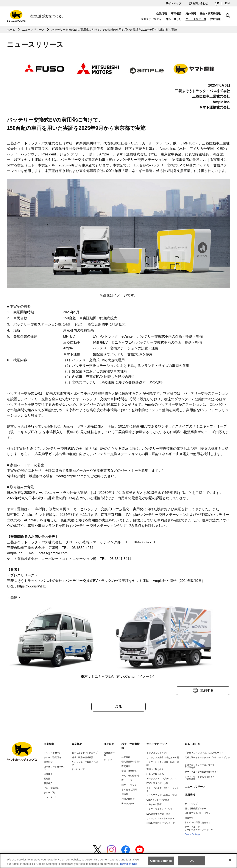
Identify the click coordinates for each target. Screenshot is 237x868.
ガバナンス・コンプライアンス (162, 779)
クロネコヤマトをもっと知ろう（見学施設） (200, 778)
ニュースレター (51, 797)
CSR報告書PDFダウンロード (161, 823)
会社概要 (48, 774)
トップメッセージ (53, 753)
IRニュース (127, 780)
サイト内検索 (228, 15)
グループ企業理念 (53, 757)
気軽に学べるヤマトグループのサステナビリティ (207, 759)
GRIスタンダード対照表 (158, 800)
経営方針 (126, 757)
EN (228, 3)
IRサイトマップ (129, 785)
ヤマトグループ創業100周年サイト (202, 772)
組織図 (47, 779)
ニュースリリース (196, 19)
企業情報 (162, 14)
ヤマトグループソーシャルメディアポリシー (199, 828)
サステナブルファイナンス (159, 809)
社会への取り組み (155, 774)
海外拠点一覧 (109, 754)
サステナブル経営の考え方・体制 (163, 757)
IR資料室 (126, 766)
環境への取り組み (155, 769)
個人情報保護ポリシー (195, 808)
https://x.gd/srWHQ (32, 586)
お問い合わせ (198, 3)
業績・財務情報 (129, 771)
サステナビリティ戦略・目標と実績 (163, 763)
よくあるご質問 (129, 790)
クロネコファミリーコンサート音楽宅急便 (200, 766)
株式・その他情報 (130, 776)
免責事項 (189, 818)
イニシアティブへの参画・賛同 (162, 795)
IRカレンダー (128, 804)
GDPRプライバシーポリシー (199, 813)
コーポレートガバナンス (55, 768)
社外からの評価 (154, 804)
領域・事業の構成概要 (83, 757)
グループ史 (49, 793)
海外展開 (191, 14)
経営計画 (48, 762)
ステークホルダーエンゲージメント (163, 789)
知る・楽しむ (174, 19)
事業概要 (176, 14)
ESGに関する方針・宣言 (158, 814)
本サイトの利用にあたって (198, 822)
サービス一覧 (78, 769)
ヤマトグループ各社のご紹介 (85, 763)
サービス (108, 760)
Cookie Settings (192, 834)
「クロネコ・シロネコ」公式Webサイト (204, 753)
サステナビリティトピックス (161, 818)
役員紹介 (48, 783)
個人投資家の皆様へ (131, 762)
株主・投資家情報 (210, 14)
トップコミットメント (157, 753)
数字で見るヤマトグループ (85, 753)
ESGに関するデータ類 (157, 783)
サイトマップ (173, 3)
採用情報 (215, 19)
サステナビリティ (151, 19)
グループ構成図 (51, 788)
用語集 (125, 794)
